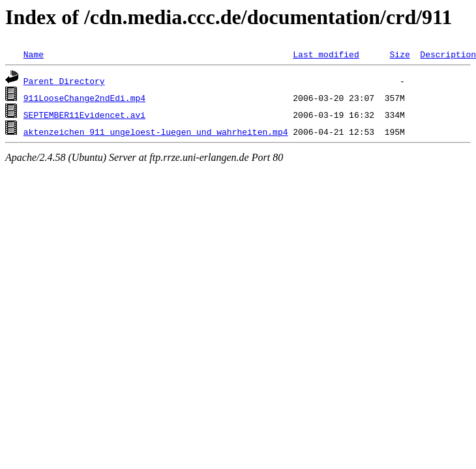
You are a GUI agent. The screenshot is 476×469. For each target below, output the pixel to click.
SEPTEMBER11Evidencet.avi (84, 115)
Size (399, 54)
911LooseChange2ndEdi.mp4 (84, 98)
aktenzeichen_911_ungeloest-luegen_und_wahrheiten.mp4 (156, 132)
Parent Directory (64, 81)
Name (34, 54)
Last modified (326, 54)
